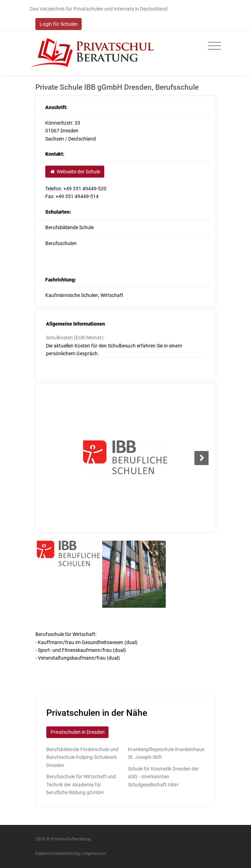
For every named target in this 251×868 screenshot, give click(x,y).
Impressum (94, 853)
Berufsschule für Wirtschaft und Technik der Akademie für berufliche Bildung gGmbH (81, 784)
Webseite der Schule (75, 172)
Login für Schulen (59, 24)
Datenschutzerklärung (57, 853)
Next (202, 458)
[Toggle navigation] (213, 46)
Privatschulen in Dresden (78, 732)
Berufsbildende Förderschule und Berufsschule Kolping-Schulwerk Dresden (82, 757)
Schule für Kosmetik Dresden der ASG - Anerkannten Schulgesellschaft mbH (163, 777)
